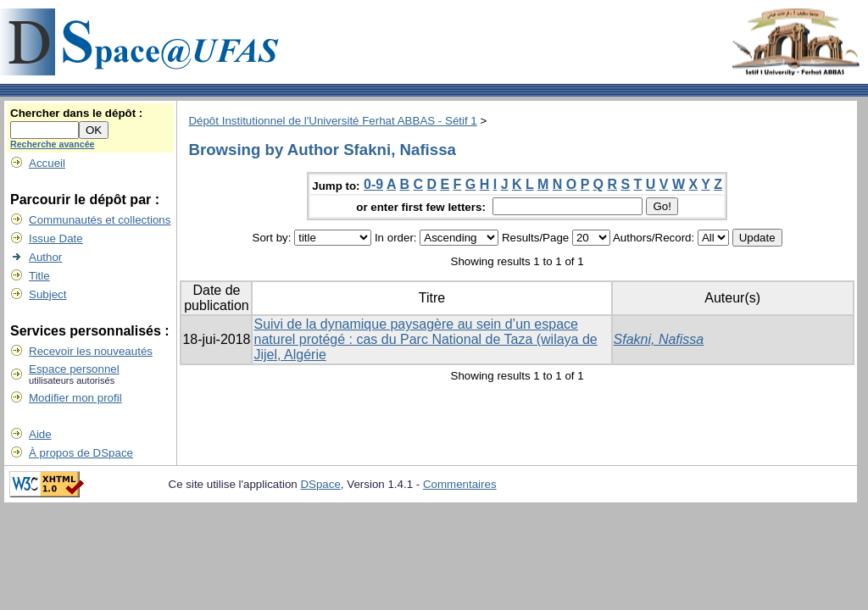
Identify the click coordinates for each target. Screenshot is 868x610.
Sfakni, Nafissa (659, 339)
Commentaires (460, 484)
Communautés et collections (100, 220)
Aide (40, 434)
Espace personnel (74, 369)
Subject (47, 294)
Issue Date (56, 238)
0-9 (373, 184)
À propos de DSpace (81, 453)
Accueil (47, 163)
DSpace (320, 484)
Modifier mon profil (75, 398)
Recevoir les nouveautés (91, 351)
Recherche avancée (53, 144)
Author (45, 257)
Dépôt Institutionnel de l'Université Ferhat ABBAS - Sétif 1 (332, 121)
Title (39, 276)
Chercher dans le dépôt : (76, 113)
